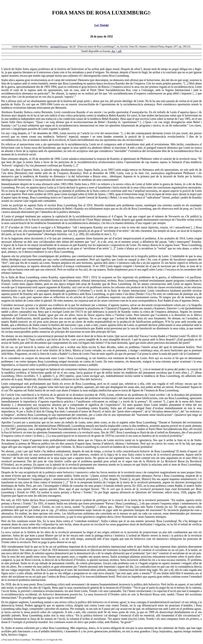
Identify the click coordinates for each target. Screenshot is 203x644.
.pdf (119, 51)
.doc (113, 51)
